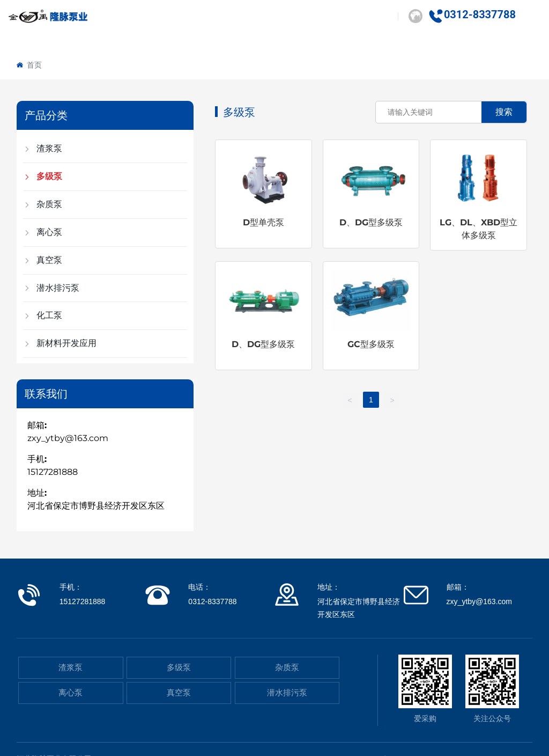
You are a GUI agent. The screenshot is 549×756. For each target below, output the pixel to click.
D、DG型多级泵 (371, 222)
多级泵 (179, 667)
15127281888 (53, 472)
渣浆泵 (71, 667)
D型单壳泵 (264, 222)
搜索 (504, 112)
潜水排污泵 (287, 693)
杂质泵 (287, 667)
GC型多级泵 (371, 344)
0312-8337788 (480, 14)
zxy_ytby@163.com (68, 438)
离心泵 (71, 693)
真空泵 (179, 693)
